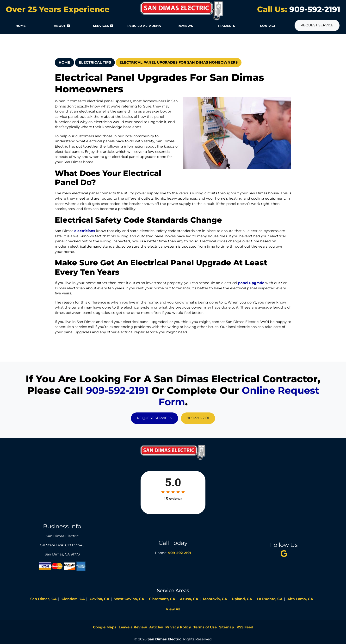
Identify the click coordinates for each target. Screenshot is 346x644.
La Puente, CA (270, 599)
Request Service (317, 25)
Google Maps (105, 627)
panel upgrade (251, 283)
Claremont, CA (162, 599)
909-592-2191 (314, 9)
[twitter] (284, 554)
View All (173, 609)
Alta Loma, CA (300, 599)
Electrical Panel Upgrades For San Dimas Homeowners (179, 62)
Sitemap (227, 627)
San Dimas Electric (164, 639)
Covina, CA (99, 599)
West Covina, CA (129, 599)
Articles (156, 627)
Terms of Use (205, 627)
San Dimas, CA (43, 599)
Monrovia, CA (215, 599)
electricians (85, 231)
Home (64, 62)
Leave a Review (133, 627)
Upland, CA (242, 599)
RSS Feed (245, 627)
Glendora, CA (73, 599)
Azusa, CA (189, 599)
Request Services (154, 418)
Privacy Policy (178, 627)
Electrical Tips (95, 62)
